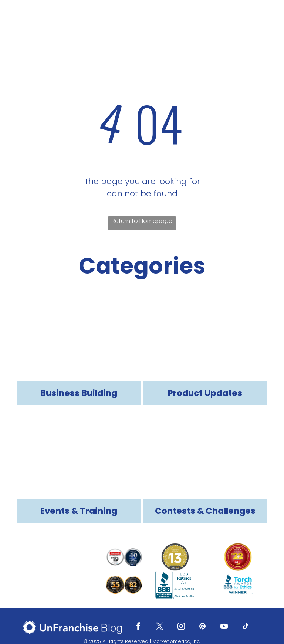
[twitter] (160, 627)
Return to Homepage (142, 221)
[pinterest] (203, 627)
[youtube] (224, 627)
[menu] (268, 19)
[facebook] (138, 627)
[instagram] (181, 627)
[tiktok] (246, 627)
